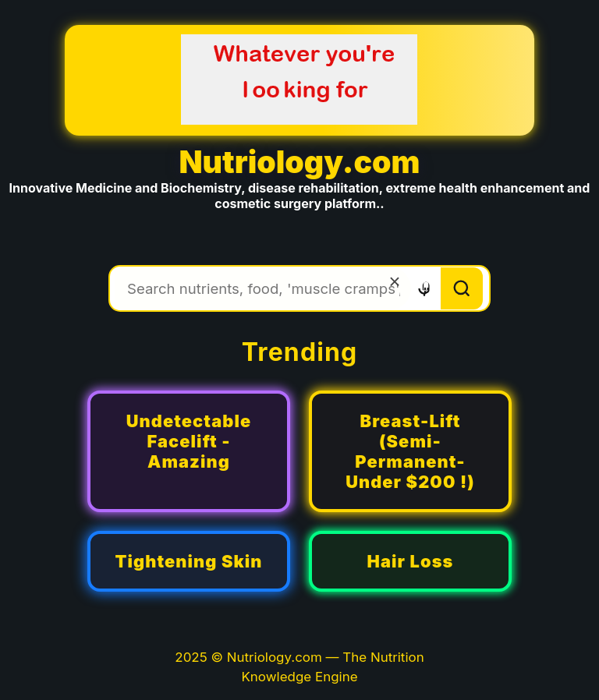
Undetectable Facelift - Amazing (189, 441)
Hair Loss (411, 561)
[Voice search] (424, 289)
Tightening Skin (188, 561)
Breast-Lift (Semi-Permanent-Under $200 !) (410, 451)
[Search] (462, 288)
